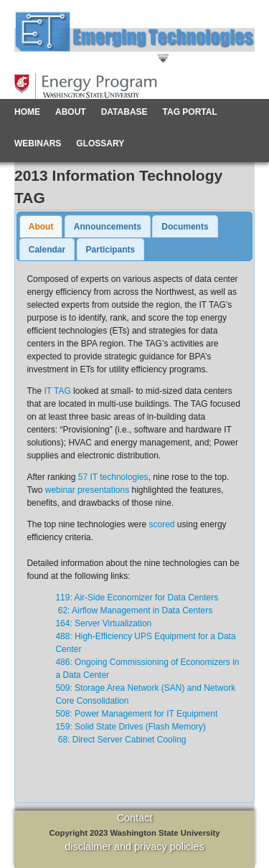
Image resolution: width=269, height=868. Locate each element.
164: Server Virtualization (103, 623)
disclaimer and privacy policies (134, 846)
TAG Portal (190, 112)
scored (162, 524)
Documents (185, 227)
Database (124, 112)
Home (27, 112)
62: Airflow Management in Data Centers (134, 610)
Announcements (108, 227)
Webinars (38, 143)
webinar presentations (87, 490)
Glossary (100, 143)
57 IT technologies (113, 477)
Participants (111, 250)
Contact (135, 818)
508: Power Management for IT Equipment (136, 714)
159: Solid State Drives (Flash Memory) (130, 727)
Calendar (47, 250)
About (71, 112)
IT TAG (57, 391)
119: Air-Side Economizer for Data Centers (137, 598)
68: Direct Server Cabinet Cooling (121, 740)
